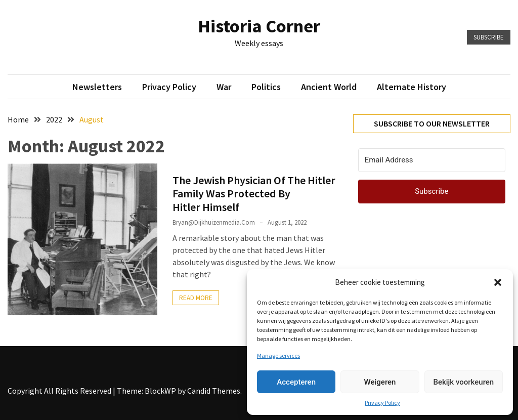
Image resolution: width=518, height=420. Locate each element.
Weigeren (380, 382)
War (224, 87)
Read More (196, 298)
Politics (266, 87)
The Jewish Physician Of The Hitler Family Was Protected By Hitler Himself (254, 194)
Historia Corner (259, 26)
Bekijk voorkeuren (463, 382)
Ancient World (329, 87)
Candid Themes (214, 391)
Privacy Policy (382, 403)
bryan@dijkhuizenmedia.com (214, 222)
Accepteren (296, 382)
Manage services (278, 355)
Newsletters (97, 87)
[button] (498, 282)
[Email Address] (432, 160)
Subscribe (489, 37)
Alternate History (412, 87)
